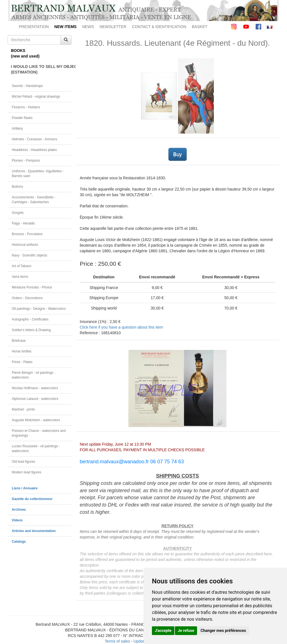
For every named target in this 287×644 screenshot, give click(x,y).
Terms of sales (117, 641)
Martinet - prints (23, 409)
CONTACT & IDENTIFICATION (159, 27)
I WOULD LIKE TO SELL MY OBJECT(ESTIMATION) (41, 69)
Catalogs (19, 542)
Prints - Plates (22, 362)
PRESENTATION (34, 27)
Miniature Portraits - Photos (32, 287)
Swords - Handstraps (27, 86)
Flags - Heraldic (23, 223)
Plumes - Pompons (26, 161)
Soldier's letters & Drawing (31, 330)
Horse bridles (22, 351)
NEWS (88, 27)
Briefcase (19, 341)
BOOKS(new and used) (25, 53)
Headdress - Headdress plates (34, 150)
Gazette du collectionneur (32, 499)
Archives (19, 510)
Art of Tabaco (22, 266)
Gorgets (18, 213)
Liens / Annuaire (25, 488)
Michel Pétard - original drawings (36, 97)
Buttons (17, 187)
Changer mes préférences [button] (223, 631)
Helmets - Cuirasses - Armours (34, 139)
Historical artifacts (25, 245)
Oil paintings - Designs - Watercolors (39, 309)
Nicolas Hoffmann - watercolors (35, 388)
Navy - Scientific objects (29, 255)
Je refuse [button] (186, 631)
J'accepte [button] (163, 631)
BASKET (200, 27)
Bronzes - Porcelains (27, 234)
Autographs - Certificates (30, 319)
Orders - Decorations (27, 298)
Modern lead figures (26, 472)
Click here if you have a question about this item (121, 327)
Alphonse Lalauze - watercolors (35, 399)
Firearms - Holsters (26, 107)
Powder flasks (22, 118)
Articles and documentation (34, 531)
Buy (178, 154)
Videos (17, 520)
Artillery (17, 129)
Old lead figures (23, 462)
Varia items (20, 277)
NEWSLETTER (113, 27)
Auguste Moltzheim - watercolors (36, 420)
